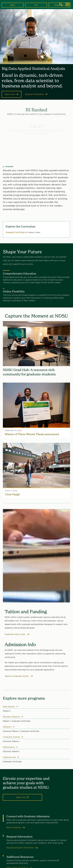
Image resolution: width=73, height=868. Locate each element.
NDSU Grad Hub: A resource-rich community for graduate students (29, 372)
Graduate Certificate (15, 232)
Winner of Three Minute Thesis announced (32, 434)
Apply (13, 5)
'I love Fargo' (12, 494)
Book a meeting (16, 827)
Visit (36, 5)
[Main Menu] (67, 5)
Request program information (22, 848)
